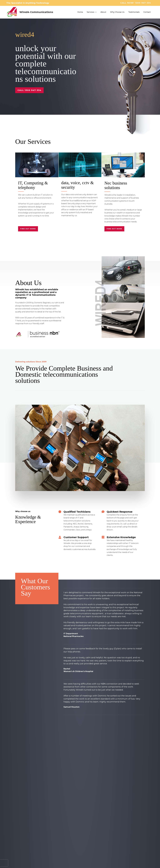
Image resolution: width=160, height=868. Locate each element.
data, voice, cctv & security (78, 185)
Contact (147, 12)
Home (82, 12)
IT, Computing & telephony (34, 185)
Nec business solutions (116, 185)
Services (93, 12)
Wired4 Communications (36, 12)
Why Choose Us (118, 12)
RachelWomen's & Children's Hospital (79, 670)
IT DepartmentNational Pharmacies (74, 635)
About (104, 12)
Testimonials (134, 12)
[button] (137, 3)
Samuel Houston (72, 707)
